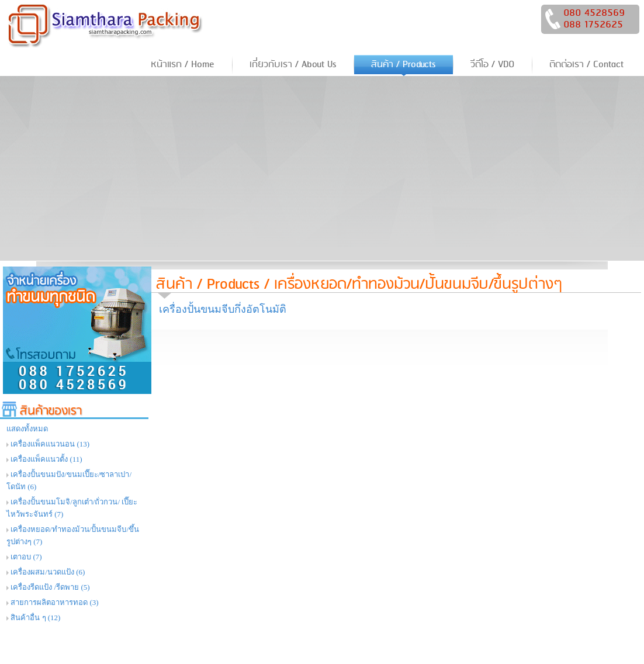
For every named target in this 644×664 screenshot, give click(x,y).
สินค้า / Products (208, 284)
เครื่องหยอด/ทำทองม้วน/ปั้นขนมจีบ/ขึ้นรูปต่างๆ (418, 284)
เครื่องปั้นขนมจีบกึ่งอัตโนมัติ (223, 309)
